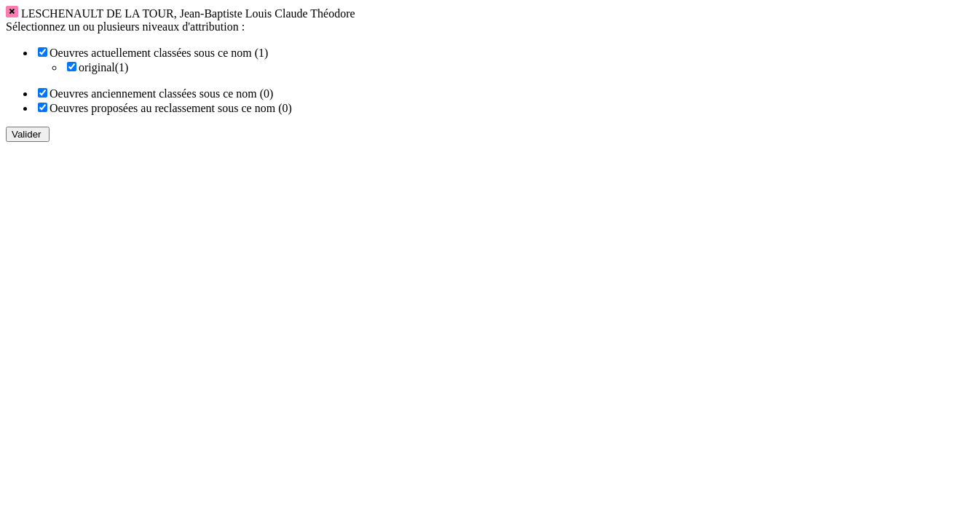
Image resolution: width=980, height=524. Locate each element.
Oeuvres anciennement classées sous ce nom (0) (161, 94)
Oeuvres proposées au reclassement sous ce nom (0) (171, 108)
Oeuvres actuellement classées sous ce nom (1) (159, 53)
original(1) (103, 67)
